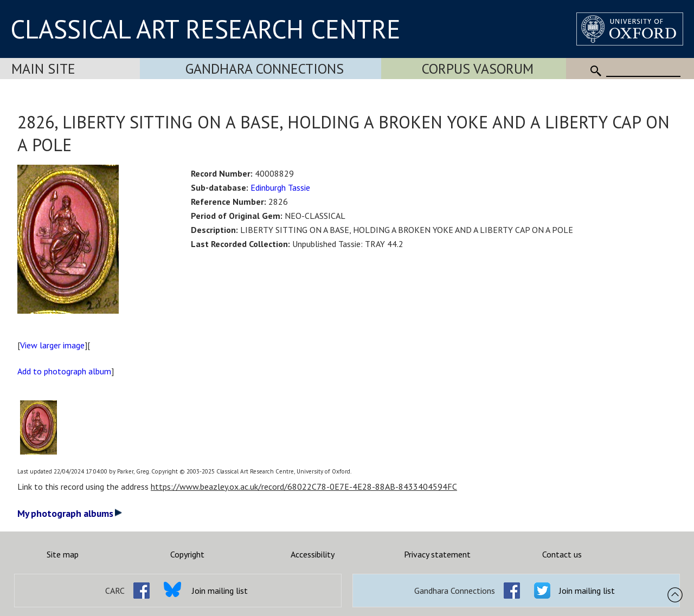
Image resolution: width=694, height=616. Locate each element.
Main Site (43, 69)
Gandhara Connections (265, 69)
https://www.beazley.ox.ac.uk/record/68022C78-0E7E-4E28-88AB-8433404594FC (304, 487)
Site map (63, 554)
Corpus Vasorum (478, 69)
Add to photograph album (64, 371)
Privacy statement (437, 554)
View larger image (52, 345)
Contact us (562, 554)
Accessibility (313, 554)
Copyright (187, 554)
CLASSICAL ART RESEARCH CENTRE (205, 29)
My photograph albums (70, 513)
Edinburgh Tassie (280, 187)
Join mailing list (220, 591)
